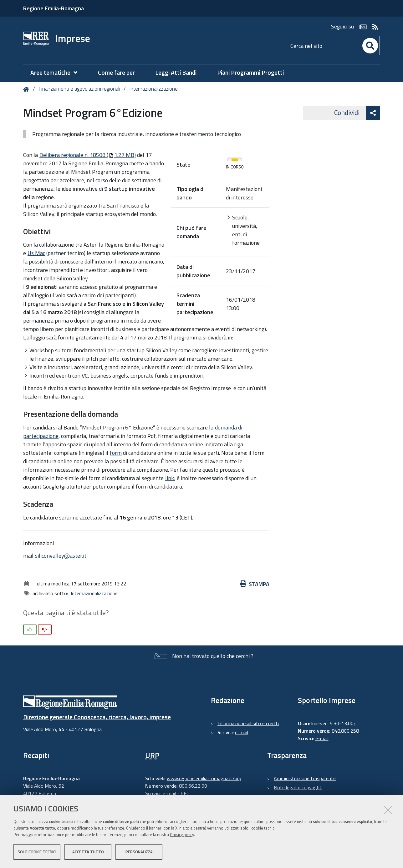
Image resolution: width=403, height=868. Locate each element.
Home (27, 89)
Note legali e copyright (298, 787)
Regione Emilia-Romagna (54, 8)
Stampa (255, 584)
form (116, 453)
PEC (185, 793)
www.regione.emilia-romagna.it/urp (204, 778)
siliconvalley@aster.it (61, 556)
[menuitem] (57, 73)
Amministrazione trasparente (305, 778)
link (170, 478)
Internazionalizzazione (153, 89)
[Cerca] (370, 46)
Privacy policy (182, 835)
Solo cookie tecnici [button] (37, 852)
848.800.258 (345, 731)
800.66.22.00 (193, 786)
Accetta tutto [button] (88, 852)
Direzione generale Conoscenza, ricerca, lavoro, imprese (97, 717)
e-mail (242, 732)
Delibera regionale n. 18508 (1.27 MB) (88, 155)
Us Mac (36, 253)
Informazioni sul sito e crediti (248, 723)
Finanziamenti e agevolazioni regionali (79, 89)
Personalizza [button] (139, 852)
